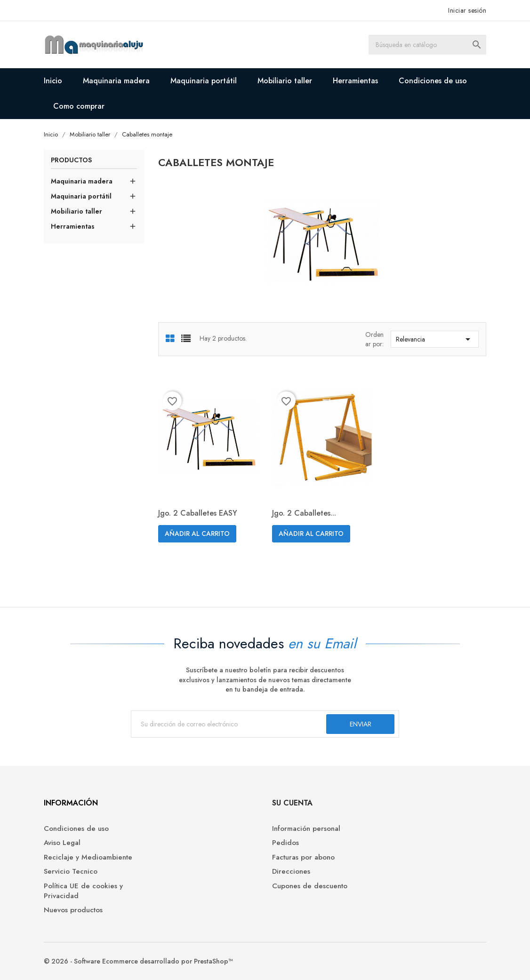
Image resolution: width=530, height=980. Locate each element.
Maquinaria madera (116, 81)
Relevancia (435, 339)
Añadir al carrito (197, 534)
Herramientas (355, 81)
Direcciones (291, 872)
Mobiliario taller (285, 81)
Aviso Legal (62, 843)
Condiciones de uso (433, 81)
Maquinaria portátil (204, 81)
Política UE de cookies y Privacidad (83, 891)
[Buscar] (427, 45)
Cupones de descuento (310, 886)
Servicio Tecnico (71, 872)
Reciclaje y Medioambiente (88, 857)
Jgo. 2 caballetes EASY (198, 513)
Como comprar (79, 106)
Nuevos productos (73, 910)
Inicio (53, 81)
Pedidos (285, 843)
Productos (71, 161)
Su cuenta (292, 803)
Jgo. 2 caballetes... (304, 513)
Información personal (306, 829)
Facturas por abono (303, 857)
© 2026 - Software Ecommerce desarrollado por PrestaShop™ (138, 961)
